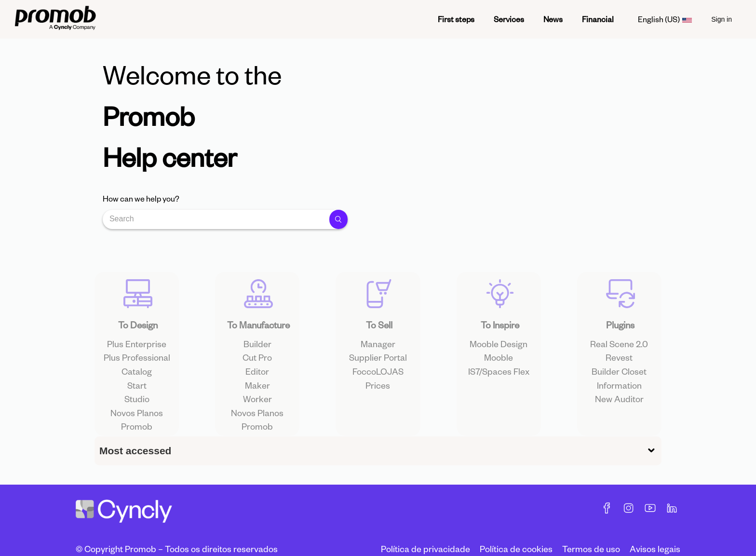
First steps (456, 19)
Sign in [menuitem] (722, 19)
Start (137, 403)
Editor (257, 389)
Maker (257, 403)
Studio (137, 417)
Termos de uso (591, 549)
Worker (257, 417)
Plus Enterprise (137, 362)
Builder (257, 362)
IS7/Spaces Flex (499, 389)
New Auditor (619, 417)
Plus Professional (137, 376)
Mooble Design (499, 362)
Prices (378, 403)
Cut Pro (257, 376)
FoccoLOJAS (378, 389)
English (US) (665, 19)
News (553, 19)
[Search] (218, 219)
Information (619, 403)
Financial (598, 19)
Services (509, 19)
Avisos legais (655, 549)
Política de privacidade (425, 549)
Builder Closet (619, 389)
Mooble (499, 376)
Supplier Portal (378, 376)
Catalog (137, 389)
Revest (619, 376)
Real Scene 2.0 (619, 362)
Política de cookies (516, 549)
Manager (378, 362)
